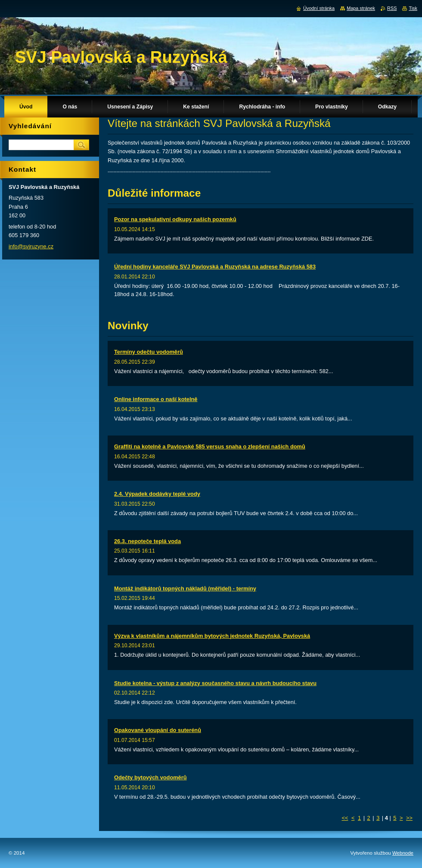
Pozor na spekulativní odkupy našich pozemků (175, 219)
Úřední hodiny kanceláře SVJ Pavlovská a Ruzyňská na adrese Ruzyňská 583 (215, 267)
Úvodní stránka (319, 8)
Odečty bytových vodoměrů (150, 777)
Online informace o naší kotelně (156, 399)
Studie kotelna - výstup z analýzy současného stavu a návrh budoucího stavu (215, 683)
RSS (392, 8)
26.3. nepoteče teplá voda (147, 541)
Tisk (413, 8)
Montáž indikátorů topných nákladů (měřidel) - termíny (185, 588)
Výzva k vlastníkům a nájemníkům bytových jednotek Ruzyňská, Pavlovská (212, 636)
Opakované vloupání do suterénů (158, 730)
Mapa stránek (361, 8)
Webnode (403, 853)
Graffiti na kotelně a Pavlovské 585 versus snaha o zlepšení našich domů (210, 446)
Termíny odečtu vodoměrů (149, 352)
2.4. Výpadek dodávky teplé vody (157, 494)
